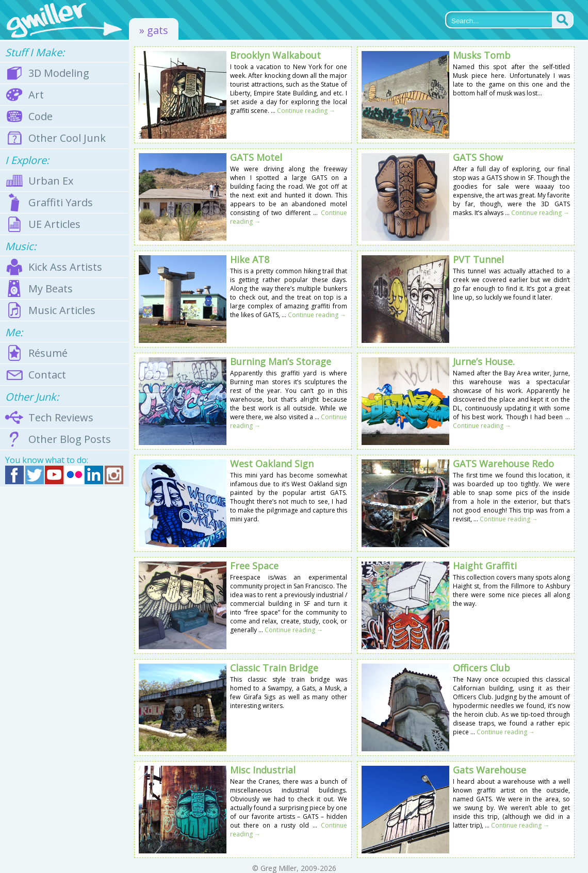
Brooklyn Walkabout (275, 55)
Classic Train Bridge (274, 668)
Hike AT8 (250, 259)
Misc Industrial (263, 770)
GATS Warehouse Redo (503, 464)
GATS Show (478, 157)
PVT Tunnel (478, 259)
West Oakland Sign (272, 464)
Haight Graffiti (485, 566)
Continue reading (306, 111)
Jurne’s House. (484, 361)
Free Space (254, 566)
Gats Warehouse (489, 770)
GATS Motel (256, 157)
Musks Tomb (482, 55)
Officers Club (481, 668)
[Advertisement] (64, 652)
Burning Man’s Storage (281, 361)
